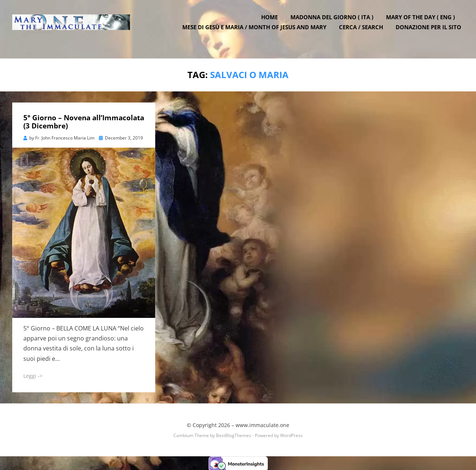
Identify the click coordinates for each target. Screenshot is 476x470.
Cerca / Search (364, 33)
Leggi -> (33, 375)
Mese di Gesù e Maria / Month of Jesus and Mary (257, 33)
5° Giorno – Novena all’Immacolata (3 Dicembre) (84, 121)
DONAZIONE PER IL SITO (431, 33)
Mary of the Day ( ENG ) (423, 23)
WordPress (291, 435)
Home (272, 23)
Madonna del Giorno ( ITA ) (335, 23)
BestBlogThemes (234, 435)
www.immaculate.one (262, 424)
